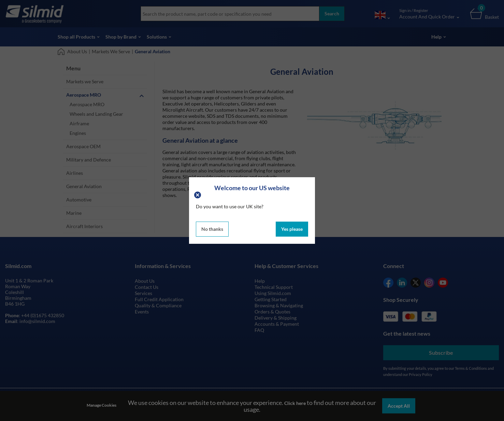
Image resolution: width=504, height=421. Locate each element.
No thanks (212, 229)
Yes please (292, 229)
